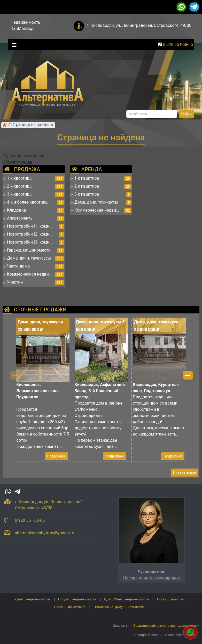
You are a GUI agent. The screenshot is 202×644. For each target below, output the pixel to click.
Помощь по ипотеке (70, 607)
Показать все (184, 472)
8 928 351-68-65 (178, 45)
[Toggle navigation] (13, 45)
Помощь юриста (170, 599)
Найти (187, 114)
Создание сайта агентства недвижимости (166, 626)
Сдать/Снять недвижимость (126, 599)
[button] (188, 375)
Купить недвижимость (32, 599)
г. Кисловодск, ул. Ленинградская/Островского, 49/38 (139, 25)
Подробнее (56, 456)
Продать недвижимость (77, 599)
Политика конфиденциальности (119, 607)
